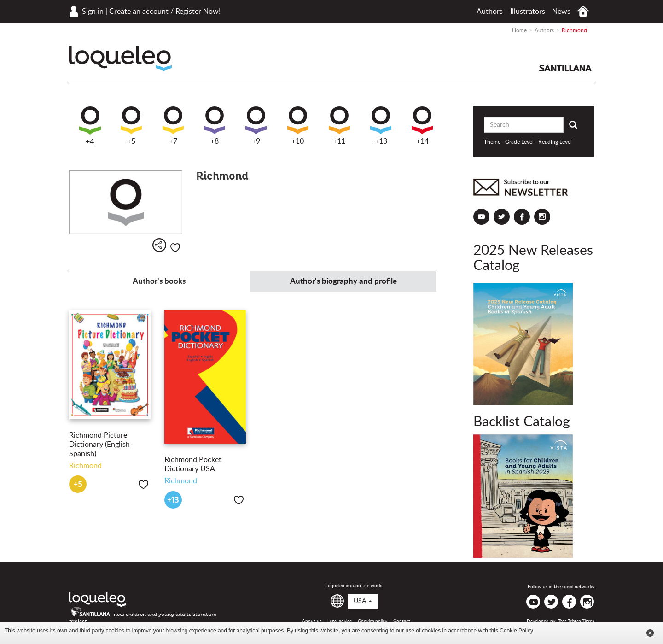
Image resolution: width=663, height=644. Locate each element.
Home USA (583, 11)
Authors (490, 12)
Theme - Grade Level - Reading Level (528, 142)
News (561, 12)
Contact (402, 621)
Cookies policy (372, 621)
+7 (173, 126)
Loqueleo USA (120, 59)
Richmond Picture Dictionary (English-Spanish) (101, 445)
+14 (422, 126)
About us (312, 621)
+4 (90, 126)
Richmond (85, 466)
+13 (381, 126)
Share (159, 245)
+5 (131, 126)
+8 (215, 126)
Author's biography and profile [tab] (343, 281)
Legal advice (340, 621)
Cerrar (650, 633)
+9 (256, 126)
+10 (298, 126)
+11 (339, 126)
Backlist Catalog (522, 422)
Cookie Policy (516, 631)
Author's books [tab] (159, 281)
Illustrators (528, 12)
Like (175, 248)
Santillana (565, 68)
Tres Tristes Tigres (576, 621)
